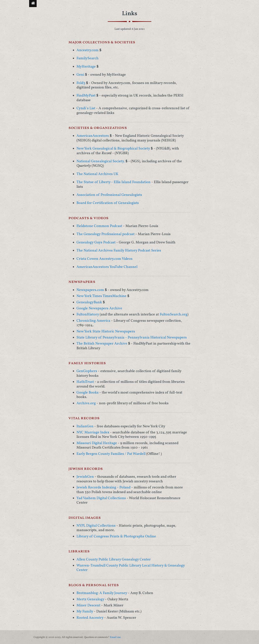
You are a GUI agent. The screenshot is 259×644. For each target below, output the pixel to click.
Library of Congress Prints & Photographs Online (116, 536)
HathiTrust (85, 382)
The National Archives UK (97, 174)
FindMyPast (86, 96)
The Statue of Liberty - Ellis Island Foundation (114, 182)
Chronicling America (93, 321)
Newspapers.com (90, 290)
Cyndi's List (86, 108)
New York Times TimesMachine (101, 296)
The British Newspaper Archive (102, 344)
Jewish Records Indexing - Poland (103, 488)
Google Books (88, 393)
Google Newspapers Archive (99, 308)
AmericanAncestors (93, 136)
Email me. (116, 637)
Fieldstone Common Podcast (99, 226)
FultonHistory (88, 315)
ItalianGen (85, 426)
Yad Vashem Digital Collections (101, 498)
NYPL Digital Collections (96, 526)
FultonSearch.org (174, 315)
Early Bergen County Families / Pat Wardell (111, 454)
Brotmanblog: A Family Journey (102, 593)
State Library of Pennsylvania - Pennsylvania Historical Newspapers (132, 338)
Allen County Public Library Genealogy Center (114, 560)
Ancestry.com (88, 50)
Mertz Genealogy (90, 599)
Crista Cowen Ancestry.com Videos (105, 259)
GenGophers (87, 371)
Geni (80, 75)
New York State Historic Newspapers (106, 332)
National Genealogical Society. (101, 161)
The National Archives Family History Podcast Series (119, 251)
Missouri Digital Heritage (97, 443)
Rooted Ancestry (90, 618)
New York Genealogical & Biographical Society (113, 149)
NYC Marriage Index (93, 432)
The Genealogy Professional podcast (106, 234)
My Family (85, 612)
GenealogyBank (89, 302)
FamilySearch (88, 58)
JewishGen (85, 477)
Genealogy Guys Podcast (96, 242)
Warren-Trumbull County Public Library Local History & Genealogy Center (131, 568)
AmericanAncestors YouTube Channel (107, 267)
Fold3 (81, 83)
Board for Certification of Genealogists (108, 203)
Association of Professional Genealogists (109, 195)
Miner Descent (88, 605)
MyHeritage (86, 67)
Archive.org (86, 403)
